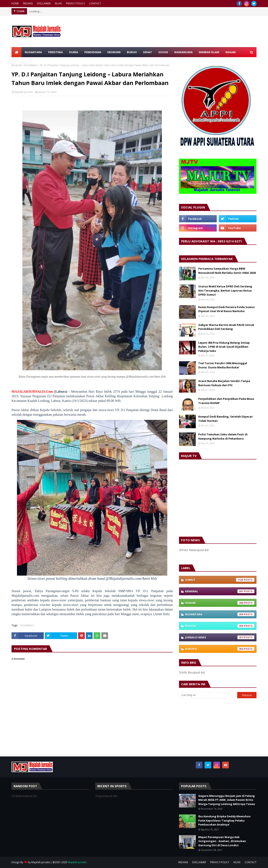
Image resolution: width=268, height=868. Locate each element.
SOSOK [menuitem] (163, 52)
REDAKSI (28, 3)
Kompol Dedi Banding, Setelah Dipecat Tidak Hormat (225, 419)
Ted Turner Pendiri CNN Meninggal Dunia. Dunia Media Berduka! (223, 365)
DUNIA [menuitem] (74, 52)
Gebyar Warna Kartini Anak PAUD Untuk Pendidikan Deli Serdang (226, 327)
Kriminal (220, 591)
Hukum (220, 603)
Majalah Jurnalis (24, 92)
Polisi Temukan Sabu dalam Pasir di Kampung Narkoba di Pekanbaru (223, 436)
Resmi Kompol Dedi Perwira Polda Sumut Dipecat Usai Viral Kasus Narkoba (227, 309)
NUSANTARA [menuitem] (33, 52)
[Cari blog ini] (208, 695)
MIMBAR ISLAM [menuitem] (209, 52)
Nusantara (220, 614)
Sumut (220, 580)
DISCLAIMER (44, 3)
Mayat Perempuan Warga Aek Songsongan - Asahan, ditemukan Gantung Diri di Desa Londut (222, 841)
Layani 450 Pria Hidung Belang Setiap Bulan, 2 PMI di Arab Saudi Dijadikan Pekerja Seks (224, 347)
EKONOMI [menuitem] (114, 52)
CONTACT (95, 3)
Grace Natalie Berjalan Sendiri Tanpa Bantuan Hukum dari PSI (224, 383)
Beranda (17, 65)
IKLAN (58, 3)
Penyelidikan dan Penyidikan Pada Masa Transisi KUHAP (226, 401)
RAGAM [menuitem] (231, 52)
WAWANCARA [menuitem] (183, 52)
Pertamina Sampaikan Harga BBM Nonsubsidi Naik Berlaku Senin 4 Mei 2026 (227, 271)
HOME (15, 3)
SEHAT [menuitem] (148, 52)
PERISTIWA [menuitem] (55, 52)
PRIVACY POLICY (75, 3)
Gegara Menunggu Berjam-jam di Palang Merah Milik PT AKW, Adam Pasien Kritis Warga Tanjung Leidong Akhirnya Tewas (227, 800)
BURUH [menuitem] (132, 52)
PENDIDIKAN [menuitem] (93, 52)
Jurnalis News (220, 637)
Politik (220, 626)
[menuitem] (17, 52)
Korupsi (220, 649)
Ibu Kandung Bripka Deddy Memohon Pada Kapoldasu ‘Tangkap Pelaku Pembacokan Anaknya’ (224, 820)
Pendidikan (30, 65)
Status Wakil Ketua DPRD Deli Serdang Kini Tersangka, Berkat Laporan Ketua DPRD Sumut (225, 290)
